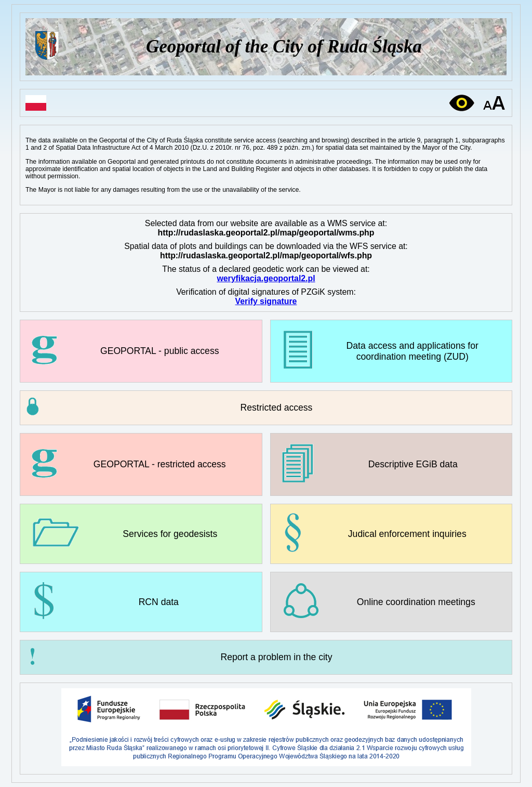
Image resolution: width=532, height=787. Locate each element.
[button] (266, 408)
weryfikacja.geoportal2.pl (266, 278)
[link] (141, 351)
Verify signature (266, 301)
